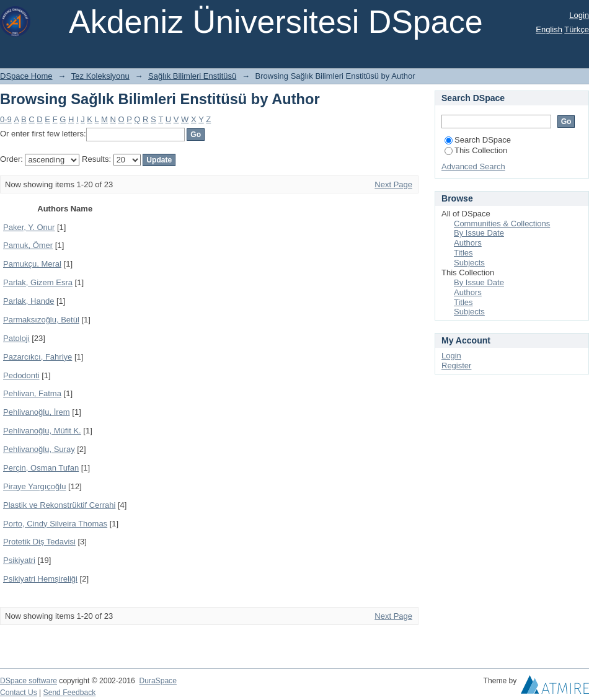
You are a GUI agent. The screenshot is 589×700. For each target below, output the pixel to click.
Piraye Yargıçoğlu (34, 486)
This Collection (476, 150)
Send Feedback (70, 693)
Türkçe (577, 29)
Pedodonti (21, 375)
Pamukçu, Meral (32, 264)
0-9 (6, 119)
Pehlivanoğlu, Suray (39, 449)
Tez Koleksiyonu (100, 76)
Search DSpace (478, 140)
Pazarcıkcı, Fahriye (38, 357)
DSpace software (29, 681)
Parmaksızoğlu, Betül (41, 320)
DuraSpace (157, 681)
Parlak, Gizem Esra (38, 282)
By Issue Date (479, 233)
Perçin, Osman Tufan (41, 468)
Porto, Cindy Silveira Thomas (55, 524)
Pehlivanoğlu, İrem (37, 412)
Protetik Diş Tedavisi (39, 542)
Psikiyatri (19, 560)
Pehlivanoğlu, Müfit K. (42, 431)
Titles (463, 253)
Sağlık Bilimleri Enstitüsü (192, 76)
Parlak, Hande (29, 301)
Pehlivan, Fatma (32, 393)
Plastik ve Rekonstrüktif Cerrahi (59, 505)
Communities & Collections (502, 224)
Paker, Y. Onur (29, 227)
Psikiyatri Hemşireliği (40, 579)
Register (456, 366)
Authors (468, 243)
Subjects (469, 263)
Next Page (393, 184)
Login (579, 15)
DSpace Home (26, 76)
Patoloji (16, 338)
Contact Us (19, 693)
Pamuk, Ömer (28, 245)
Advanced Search (473, 166)
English (549, 29)
